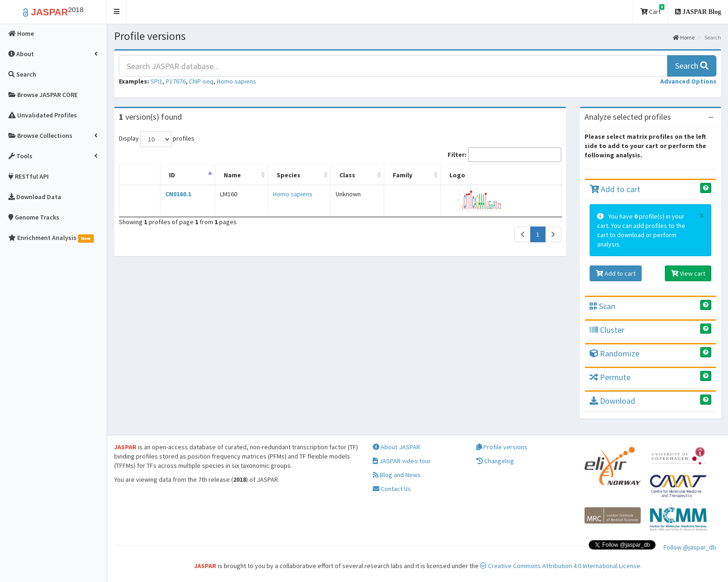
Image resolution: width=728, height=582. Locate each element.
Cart (652, 10)
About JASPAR (396, 447)
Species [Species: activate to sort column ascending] (285, 175)
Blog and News (397, 475)
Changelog (495, 461)
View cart (688, 273)
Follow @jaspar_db (690, 547)
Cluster (607, 330)
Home (684, 37)
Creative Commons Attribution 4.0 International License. (561, 566)
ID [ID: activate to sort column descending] (171, 175)
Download (612, 401)
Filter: (504, 155)
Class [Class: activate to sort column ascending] (354, 175)
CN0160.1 (177, 194)
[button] (117, 12)
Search (692, 66)
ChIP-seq (201, 81)
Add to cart (615, 189)
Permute (610, 377)
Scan (602, 306)
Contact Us (392, 489)
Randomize (614, 353)
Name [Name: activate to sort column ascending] (230, 175)
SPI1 (156, 81)
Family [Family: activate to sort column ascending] (408, 175)
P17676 (176, 81)
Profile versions (502, 447)
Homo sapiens (237, 81)
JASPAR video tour (402, 461)
